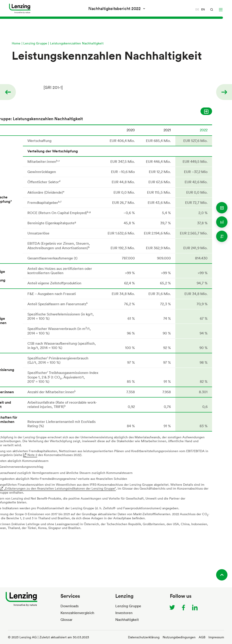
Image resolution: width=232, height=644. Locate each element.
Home (16, 43)
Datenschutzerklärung (144, 637)
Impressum (216, 637)
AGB (202, 637)
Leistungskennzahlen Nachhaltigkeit (77, 43)
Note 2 (32, 455)
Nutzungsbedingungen (179, 637)
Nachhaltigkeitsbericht (115, 8)
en (203, 10)
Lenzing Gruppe (35, 43)
